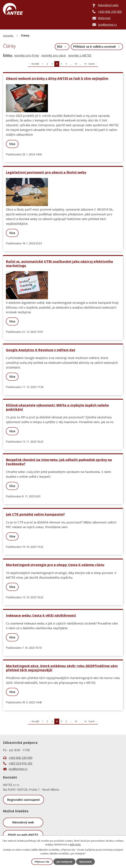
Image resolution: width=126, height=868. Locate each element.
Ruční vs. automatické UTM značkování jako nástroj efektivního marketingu (59, 263)
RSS (62, 47)
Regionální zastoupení (23, 800)
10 (76, 64)
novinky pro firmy (27, 55)
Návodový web (23, 822)
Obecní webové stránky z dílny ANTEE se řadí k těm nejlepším (57, 78)
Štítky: (8, 55)
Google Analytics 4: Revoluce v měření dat (41, 350)
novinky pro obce (54, 55)
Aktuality (8, 36)
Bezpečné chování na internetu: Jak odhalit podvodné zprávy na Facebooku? (59, 462)
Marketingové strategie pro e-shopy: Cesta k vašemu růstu (55, 565)
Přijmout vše (42, 862)
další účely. (75, 844)
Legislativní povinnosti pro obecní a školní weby (46, 172)
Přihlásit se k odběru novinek (97, 47)
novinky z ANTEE (80, 55)
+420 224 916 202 (20, 763)
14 (85, 64)
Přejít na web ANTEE (23, 835)
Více (12, 144)
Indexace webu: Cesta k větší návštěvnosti (41, 615)
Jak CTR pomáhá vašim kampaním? (35, 514)
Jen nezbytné (64, 862)
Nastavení (85, 862)
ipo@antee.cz (18, 769)
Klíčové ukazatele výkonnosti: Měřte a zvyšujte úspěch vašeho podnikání (57, 407)
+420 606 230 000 (20, 758)
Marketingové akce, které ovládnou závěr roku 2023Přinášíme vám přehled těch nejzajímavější (62, 668)
